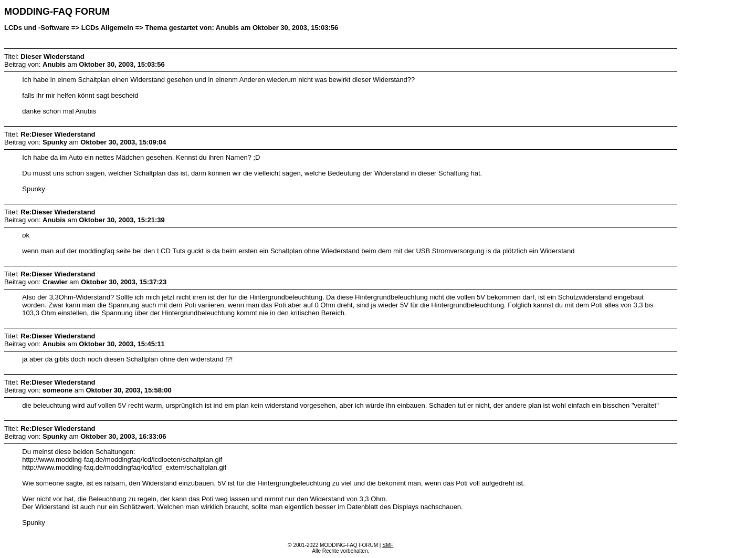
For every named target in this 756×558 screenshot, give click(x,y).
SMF (388, 545)
